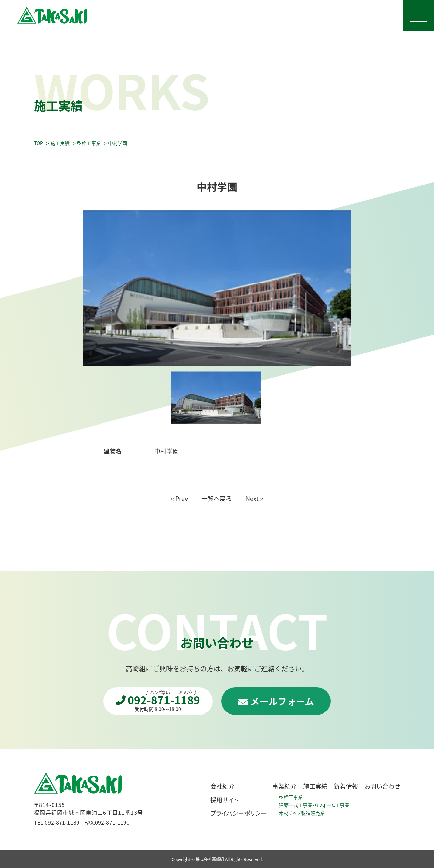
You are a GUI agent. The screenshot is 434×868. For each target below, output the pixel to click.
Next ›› (254, 499)
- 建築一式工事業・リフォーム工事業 (313, 805)
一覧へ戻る (217, 499)
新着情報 (346, 786)
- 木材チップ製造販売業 (301, 813)
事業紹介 (284, 786)
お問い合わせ (382, 786)
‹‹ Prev (179, 499)
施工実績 (315, 786)
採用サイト (224, 800)
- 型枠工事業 (290, 797)
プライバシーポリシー (239, 813)
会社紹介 (222, 786)
